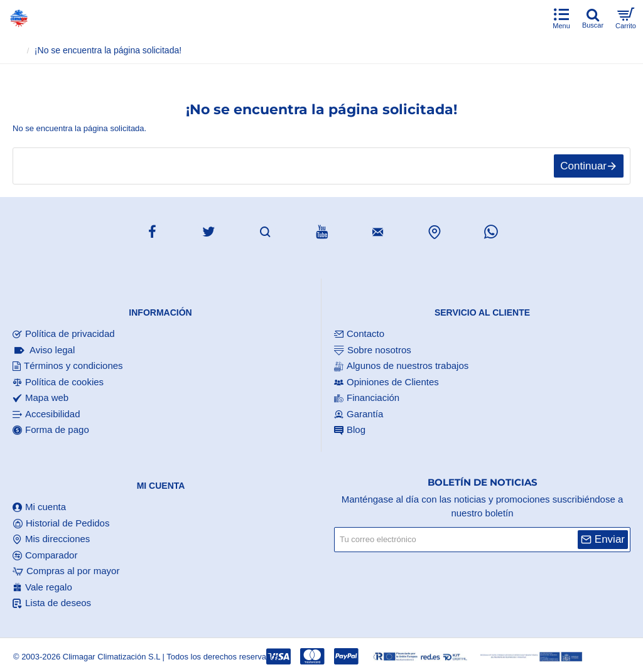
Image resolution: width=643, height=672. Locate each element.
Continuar (583, 166)
